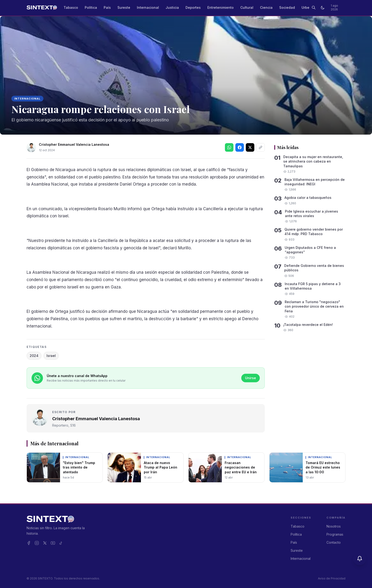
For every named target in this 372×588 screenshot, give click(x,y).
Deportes (193, 7)
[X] (45, 543)
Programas (335, 534)
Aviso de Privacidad (332, 578)
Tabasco (71, 7)
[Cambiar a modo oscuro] (323, 8)
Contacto (334, 542)
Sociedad (287, 7)
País (107, 7)
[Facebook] (29, 543)
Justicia (172, 7)
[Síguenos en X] (250, 147)
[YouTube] (53, 543)
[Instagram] (37, 543)
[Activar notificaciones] (360, 559)
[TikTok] (61, 543)
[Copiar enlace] (260, 147)
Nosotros (334, 526)
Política (91, 7)
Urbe (305, 7)
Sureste (124, 7)
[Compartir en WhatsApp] (229, 147)
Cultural (247, 7)
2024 (34, 356)
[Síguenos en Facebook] (240, 147)
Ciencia (266, 7)
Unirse (251, 378)
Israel (51, 356)
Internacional (148, 7)
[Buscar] (314, 8)
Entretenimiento (221, 7)
